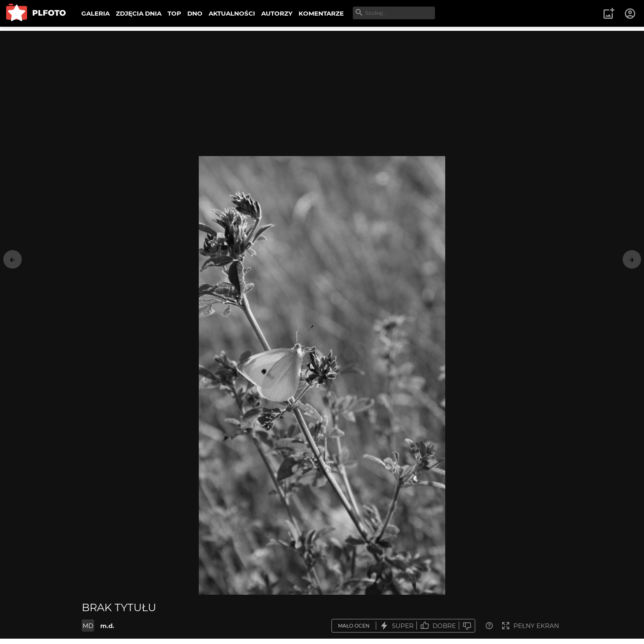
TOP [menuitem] (174, 13)
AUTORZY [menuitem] (277, 13)
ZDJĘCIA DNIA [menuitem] (139, 13)
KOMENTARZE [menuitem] (321, 13)
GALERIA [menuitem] (95, 13)
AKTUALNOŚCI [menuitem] (232, 13)
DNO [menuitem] (195, 13)
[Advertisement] (322, 88)
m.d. (107, 626)
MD (88, 626)
